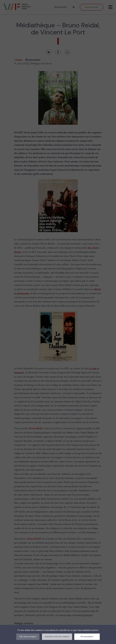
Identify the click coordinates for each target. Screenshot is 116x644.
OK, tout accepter (28, 637)
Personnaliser (87, 637)
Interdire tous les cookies (57, 637)
